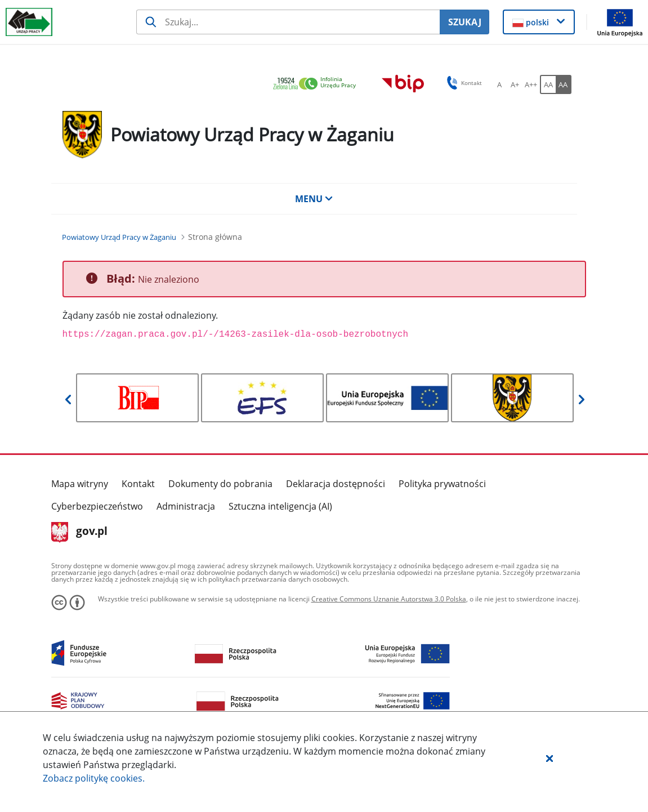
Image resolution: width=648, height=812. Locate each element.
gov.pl (80, 532)
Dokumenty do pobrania (220, 484)
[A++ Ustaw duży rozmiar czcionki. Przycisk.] (531, 84)
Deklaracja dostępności (336, 484)
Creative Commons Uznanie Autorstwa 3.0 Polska (389, 599)
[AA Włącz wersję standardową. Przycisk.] (548, 84)
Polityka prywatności (442, 484)
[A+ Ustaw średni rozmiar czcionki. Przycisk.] (515, 84)
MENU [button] (314, 199)
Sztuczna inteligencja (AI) (280, 506)
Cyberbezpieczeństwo (97, 506)
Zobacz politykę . (94, 778)
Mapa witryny (80, 484)
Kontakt (138, 484)
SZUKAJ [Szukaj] (465, 22)
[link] (318, 84)
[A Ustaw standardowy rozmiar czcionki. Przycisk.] (499, 84)
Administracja (186, 506)
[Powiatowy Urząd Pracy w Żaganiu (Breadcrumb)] (119, 237)
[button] (549, 758)
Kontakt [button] (462, 83)
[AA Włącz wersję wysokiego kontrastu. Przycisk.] (564, 84)
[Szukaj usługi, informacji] (288, 22)
